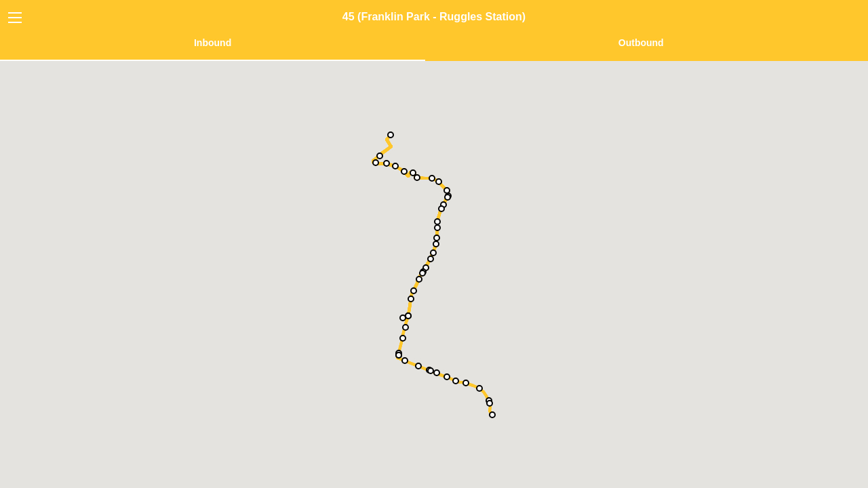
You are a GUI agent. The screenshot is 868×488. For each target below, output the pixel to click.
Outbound (641, 43)
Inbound (213, 43)
